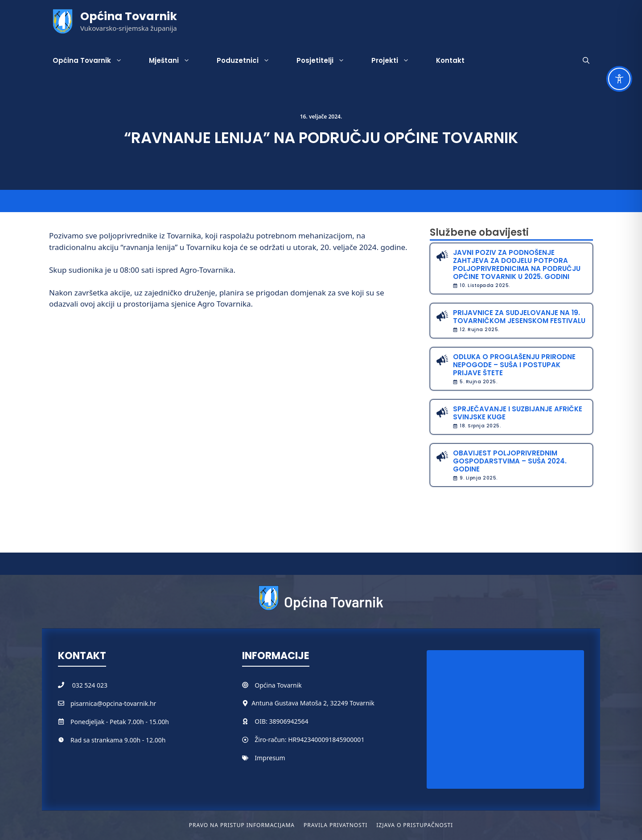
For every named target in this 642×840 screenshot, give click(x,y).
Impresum (270, 758)
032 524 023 (90, 685)
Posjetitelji (327, 61)
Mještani (176, 61)
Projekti (397, 61)
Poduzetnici (250, 61)
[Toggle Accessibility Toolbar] (619, 79)
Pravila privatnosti (335, 825)
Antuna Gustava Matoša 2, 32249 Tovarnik (313, 703)
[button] (586, 61)
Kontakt (450, 60)
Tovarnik (289, 685)
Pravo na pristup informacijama (242, 825)
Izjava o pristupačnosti (415, 825)
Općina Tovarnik (129, 16)
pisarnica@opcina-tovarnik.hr (113, 703)
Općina (266, 685)
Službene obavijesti (479, 232)
